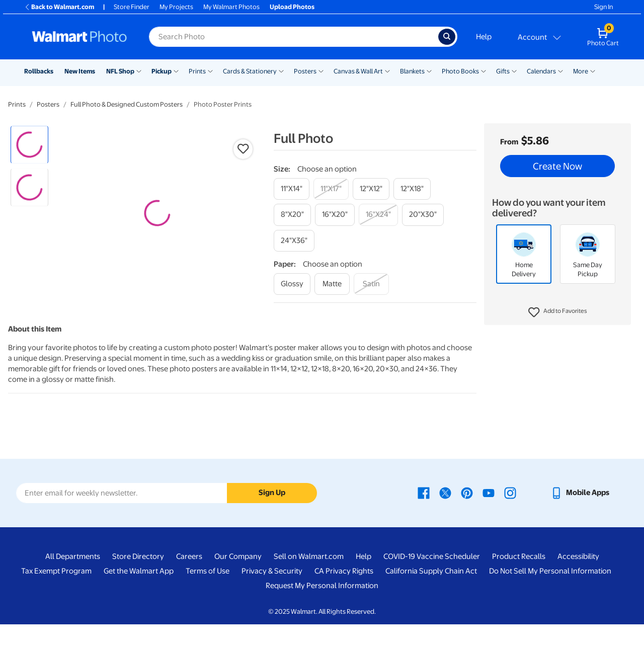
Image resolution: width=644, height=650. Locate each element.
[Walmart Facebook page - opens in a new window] (424, 518)
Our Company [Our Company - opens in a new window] (238, 582)
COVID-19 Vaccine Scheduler (432, 582)
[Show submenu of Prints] (210, 70)
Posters (305, 71)
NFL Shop (120, 71)
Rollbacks (39, 71)
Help (484, 37)
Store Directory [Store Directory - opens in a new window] (138, 582)
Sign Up (272, 518)
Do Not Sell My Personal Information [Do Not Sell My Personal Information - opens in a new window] (550, 597)
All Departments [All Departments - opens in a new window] (73, 582)
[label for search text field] (294, 37)
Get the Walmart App (139, 597)
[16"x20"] (335, 215)
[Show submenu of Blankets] (429, 70)
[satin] (371, 284)
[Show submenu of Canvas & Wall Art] (387, 70)
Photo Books (460, 71)
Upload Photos (292, 7)
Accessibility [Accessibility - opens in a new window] (578, 582)
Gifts (503, 71)
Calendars (541, 71)
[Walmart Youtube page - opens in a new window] (489, 518)
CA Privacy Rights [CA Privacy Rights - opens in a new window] (344, 597)
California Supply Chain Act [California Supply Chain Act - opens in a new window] (431, 597)
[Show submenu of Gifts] (514, 70)
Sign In (603, 7)
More (581, 71)
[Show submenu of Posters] (321, 70)
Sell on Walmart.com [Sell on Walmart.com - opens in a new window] (309, 582)
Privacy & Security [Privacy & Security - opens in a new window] (272, 597)
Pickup (162, 71)
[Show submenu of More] (593, 70)
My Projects (176, 7)
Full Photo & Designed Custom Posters (127, 104)
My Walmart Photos (231, 7)
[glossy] (292, 284)
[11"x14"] (292, 189)
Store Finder (132, 7)
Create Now (557, 166)
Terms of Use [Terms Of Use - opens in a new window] (208, 597)
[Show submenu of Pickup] (176, 70)
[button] (558, 312)
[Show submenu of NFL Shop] (139, 70)
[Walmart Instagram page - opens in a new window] (510, 518)
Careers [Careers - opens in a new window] (189, 582)
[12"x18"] (412, 189)
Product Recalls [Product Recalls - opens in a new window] (519, 582)
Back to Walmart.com (59, 7)
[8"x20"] (292, 215)
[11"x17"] (331, 189)
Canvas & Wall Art (358, 71)
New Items (80, 71)
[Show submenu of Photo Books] (484, 70)
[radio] (29, 145)
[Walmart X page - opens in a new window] (445, 518)
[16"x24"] (378, 215)
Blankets (412, 71)
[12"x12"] (371, 189)
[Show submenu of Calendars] (560, 70)
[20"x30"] (423, 215)
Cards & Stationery (250, 71)
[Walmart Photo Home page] (79, 37)
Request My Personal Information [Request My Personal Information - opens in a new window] (322, 611)
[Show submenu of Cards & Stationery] (281, 70)
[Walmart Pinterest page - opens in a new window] (467, 518)
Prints (197, 71)
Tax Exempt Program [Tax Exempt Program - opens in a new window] (56, 597)
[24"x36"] (294, 241)
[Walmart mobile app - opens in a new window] (580, 518)
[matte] (332, 284)
